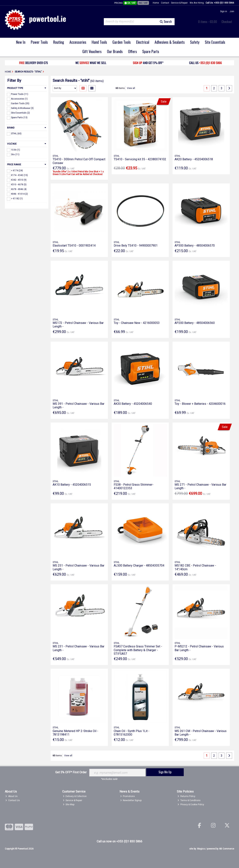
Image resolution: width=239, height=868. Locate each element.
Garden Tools (122, 42)
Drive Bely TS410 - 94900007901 (136, 246)
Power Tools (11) (20, 94)
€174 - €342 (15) (19, 175)
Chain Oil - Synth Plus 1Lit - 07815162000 (132, 733)
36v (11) (15, 154)
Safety (195, 42)
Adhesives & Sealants (170, 42)
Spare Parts (151, 51)
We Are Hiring (197, 3)
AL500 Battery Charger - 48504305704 (139, 565)
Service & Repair (179, 3)
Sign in (224, 11)
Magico (201, 849)
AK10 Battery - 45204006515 (72, 485)
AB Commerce (227, 849)
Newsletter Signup (131, 800)
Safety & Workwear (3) (22, 108)
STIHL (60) (16, 134)
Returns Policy (186, 796)
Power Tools (39, 42)
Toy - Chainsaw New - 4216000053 (137, 323)
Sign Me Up (165, 772)
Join (232, 11)
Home (156, 3)
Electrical (143, 42)
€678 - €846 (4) (19, 189)
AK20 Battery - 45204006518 (194, 159)
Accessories (78, 42)
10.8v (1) (15, 150)
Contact (165, 3)
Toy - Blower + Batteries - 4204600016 (200, 404)
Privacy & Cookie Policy (191, 804)
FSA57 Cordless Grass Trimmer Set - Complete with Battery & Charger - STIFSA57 (138, 650)
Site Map (69, 804)
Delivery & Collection (75, 796)
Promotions (128, 796)
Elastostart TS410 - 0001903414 (74, 246)
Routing (59, 42)
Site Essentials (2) (20, 113)
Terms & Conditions (189, 800)
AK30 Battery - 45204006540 (133, 404)
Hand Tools (99, 42)
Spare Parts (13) (19, 117)
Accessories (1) (19, 99)
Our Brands (115, 51)
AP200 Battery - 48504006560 (195, 323)
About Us (11, 796)
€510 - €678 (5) (19, 185)
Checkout (227, 22)
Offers (132, 51)
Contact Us (13, 800)
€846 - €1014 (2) (19, 194)
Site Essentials (215, 42)
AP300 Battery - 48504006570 (195, 246)
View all (131, 88)
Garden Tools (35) (20, 103)
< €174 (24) (17, 171)
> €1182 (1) (17, 199)
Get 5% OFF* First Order (71, 772)
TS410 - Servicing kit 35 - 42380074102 (140, 159)
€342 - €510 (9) (19, 180)
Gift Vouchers (92, 51)
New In (21, 42)
